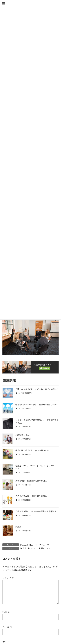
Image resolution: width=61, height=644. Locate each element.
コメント (8, 578)
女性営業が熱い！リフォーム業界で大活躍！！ (36, 511)
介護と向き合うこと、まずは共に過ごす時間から (37, 389)
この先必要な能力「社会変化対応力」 (32, 496)
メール (7, 631)
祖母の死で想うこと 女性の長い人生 (32, 450)
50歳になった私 (22, 435)
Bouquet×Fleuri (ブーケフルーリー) (36, 545)
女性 (25, 548)
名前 (6, 616)
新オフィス (46, 548)
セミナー (34, 548)
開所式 (18, 527)
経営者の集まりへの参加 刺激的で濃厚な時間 (36, 405)
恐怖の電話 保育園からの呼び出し (31, 481)
